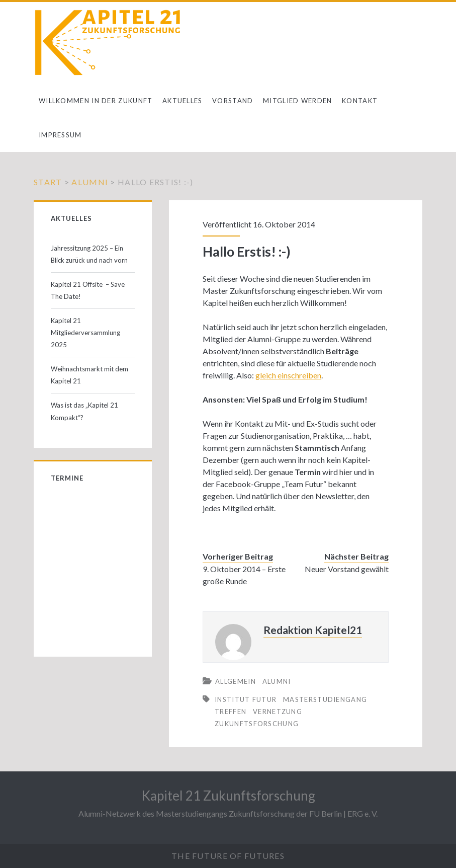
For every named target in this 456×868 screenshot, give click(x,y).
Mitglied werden (298, 101)
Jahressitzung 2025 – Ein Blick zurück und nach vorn (89, 254)
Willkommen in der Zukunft (96, 101)
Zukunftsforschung (257, 724)
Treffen (231, 712)
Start (48, 182)
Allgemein (236, 681)
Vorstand (233, 101)
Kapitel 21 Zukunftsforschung (228, 796)
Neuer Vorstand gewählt (347, 569)
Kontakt (360, 101)
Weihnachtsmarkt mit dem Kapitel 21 (89, 375)
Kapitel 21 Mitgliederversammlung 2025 (85, 333)
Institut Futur (246, 699)
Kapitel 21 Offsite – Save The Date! (88, 290)
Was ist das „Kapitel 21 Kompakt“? (84, 411)
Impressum (60, 135)
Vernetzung (278, 712)
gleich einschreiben (288, 375)
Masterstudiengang (325, 699)
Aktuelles (183, 101)
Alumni (90, 182)
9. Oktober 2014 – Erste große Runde (244, 575)
